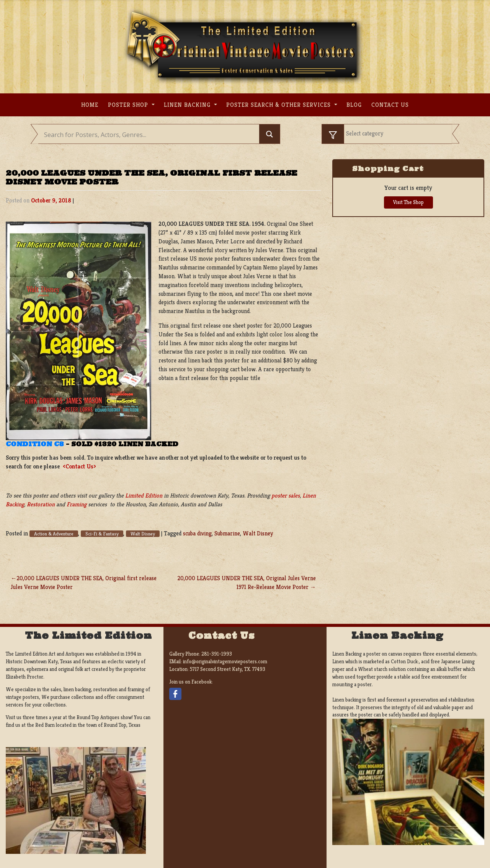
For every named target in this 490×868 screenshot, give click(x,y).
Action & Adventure (54, 534)
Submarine (227, 533)
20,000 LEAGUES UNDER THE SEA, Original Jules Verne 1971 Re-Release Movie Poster (247, 582)
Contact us (390, 105)
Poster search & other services (279, 105)
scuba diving (197, 533)
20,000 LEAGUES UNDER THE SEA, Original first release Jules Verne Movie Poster (84, 582)
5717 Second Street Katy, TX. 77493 (228, 669)
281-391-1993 (217, 654)
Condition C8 (35, 444)
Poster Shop (129, 105)
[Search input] (151, 135)
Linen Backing (188, 105)
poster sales (286, 495)
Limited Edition (144, 495)
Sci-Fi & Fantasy (102, 534)
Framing (77, 504)
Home (90, 105)
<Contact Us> (79, 466)
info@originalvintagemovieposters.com (225, 662)
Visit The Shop (408, 202)
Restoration (41, 504)
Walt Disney (143, 534)
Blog (354, 105)
